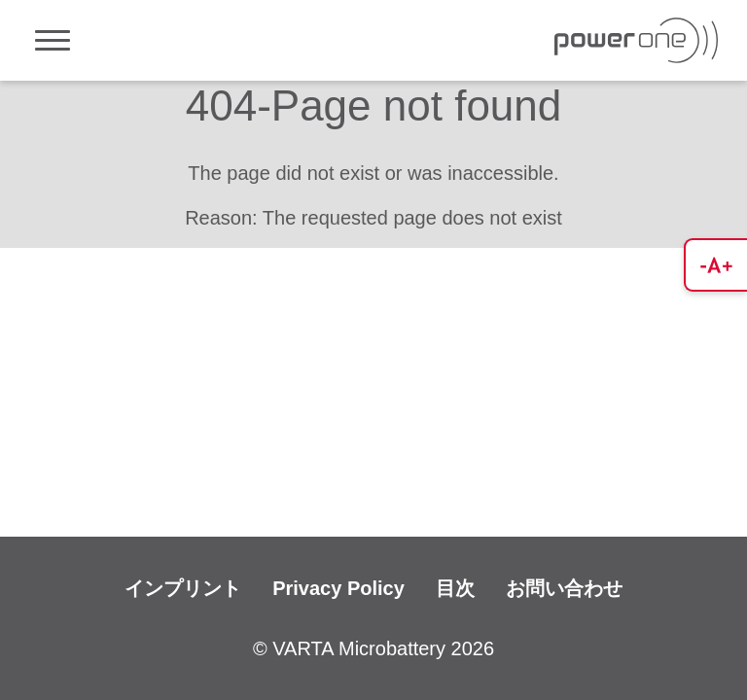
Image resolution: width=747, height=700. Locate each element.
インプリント (183, 588)
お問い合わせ (564, 588)
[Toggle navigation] (53, 40)
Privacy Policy (338, 588)
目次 (455, 588)
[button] (715, 265)
